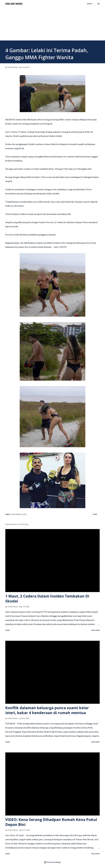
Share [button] (95, 514)
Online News (14, 4)
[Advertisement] (52, 22)
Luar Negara (16, 514)
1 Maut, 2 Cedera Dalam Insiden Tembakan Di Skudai (47, 599)
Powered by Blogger (52, 862)
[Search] (90, 4)
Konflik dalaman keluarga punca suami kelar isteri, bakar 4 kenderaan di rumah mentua (47, 710)
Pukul (24, 514)
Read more (96, 630)
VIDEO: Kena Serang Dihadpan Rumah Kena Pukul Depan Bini (51, 822)
